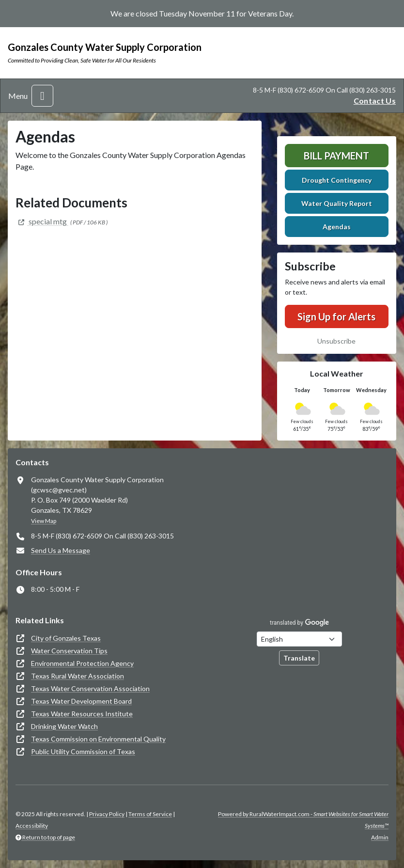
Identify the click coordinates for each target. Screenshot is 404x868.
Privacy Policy (107, 814)
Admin (380, 837)
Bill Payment (336, 156)
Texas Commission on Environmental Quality (98, 739)
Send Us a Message (61, 550)
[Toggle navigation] (42, 96)
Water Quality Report (337, 203)
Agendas (337, 227)
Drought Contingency (337, 180)
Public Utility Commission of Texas (83, 751)
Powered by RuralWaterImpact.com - (303, 820)
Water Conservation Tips (69, 651)
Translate (299, 658)
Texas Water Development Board (81, 701)
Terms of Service (150, 814)
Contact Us (375, 101)
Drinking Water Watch (64, 726)
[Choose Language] (299, 639)
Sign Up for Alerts (336, 316)
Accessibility (32, 826)
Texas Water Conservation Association (90, 688)
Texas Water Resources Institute (82, 714)
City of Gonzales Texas (66, 638)
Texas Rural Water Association (78, 676)
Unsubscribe (336, 341)
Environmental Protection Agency (82, 663)
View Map (44, 521)
